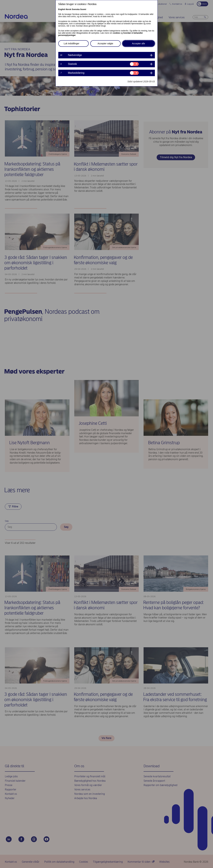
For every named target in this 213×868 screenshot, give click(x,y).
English (62, 9)
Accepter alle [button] (138, 43)
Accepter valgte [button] (105, 43)
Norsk (68, 9)
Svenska (76, 9)
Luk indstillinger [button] (72, 43)
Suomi (83, 9)
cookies (117, 33)
